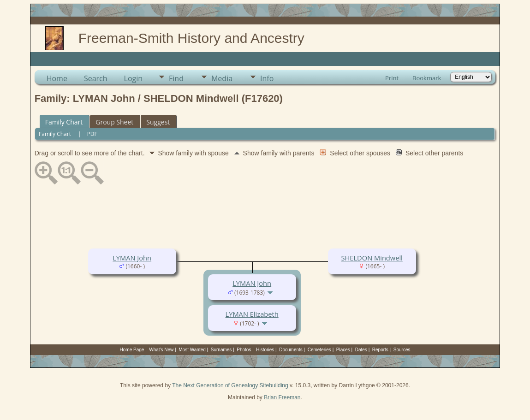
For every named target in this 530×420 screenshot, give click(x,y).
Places (343, 350)
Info (267, 78)
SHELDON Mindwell (372, 258)
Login (134, 78)
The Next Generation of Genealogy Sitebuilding (230, 385)
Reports (380, 350)
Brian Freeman (282, 397)
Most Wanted (192, 350)
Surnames (221, 350)
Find (176, 78)
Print (392, 78)
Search (96, 78)
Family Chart (64, 122)
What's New (161, 350)
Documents (291, 350)
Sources (402, 350)
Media (222, 78)
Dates (361, 350)
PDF (92, 134)
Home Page (132, 350)
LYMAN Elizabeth (252, 314)
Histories (265, 350)
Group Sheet (114, 122)
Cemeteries (319, 350)
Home (57, 78)
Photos (244, 350)
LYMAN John (132, 258)
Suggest (158, 122)
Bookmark (427, 78)
